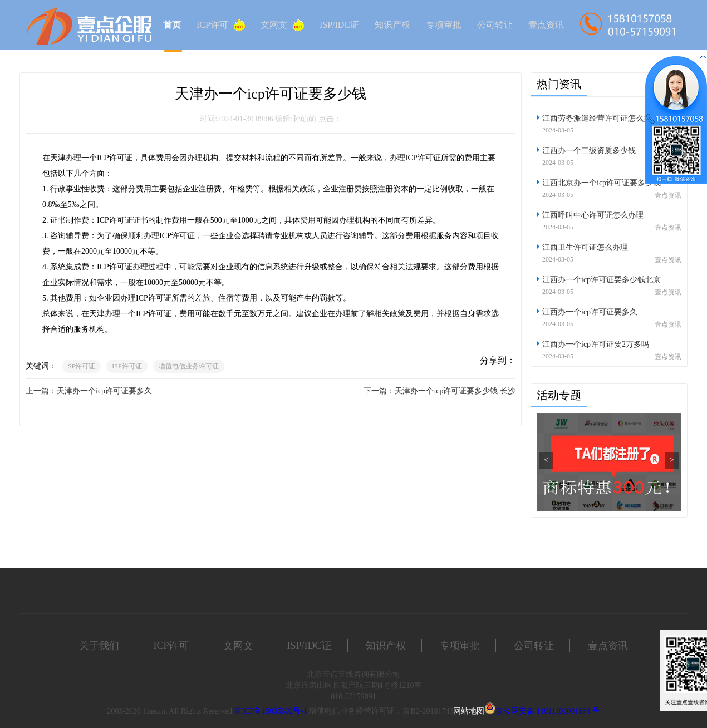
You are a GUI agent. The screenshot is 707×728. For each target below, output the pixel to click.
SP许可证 (82, 366)
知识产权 (392, 25)
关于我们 (99, 646)
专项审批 (444, 25)
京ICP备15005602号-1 (270, 711)
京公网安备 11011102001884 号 (548, 711)
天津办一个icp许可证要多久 (104, 391)
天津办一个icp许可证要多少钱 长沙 (455, 391)
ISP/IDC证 (339, 25)
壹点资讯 (546, 25)
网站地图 (469, 711)
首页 (172, 25)
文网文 (282, 25)
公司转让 (495, 25)
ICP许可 (221, 25)
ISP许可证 (127, 366)
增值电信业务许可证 (189, 366)
